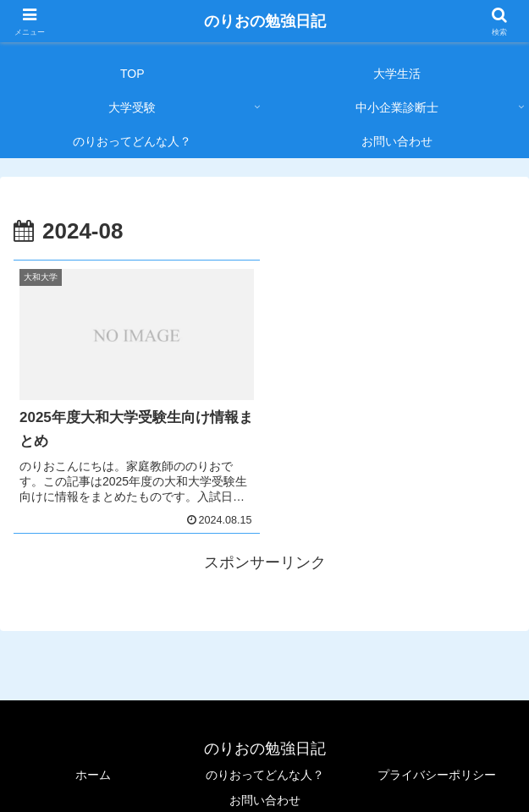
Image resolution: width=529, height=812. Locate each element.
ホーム (93, 775)
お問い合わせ (265, 800)
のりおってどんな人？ (265, 775)
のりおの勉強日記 (265, 21)
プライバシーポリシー (437, 775)
